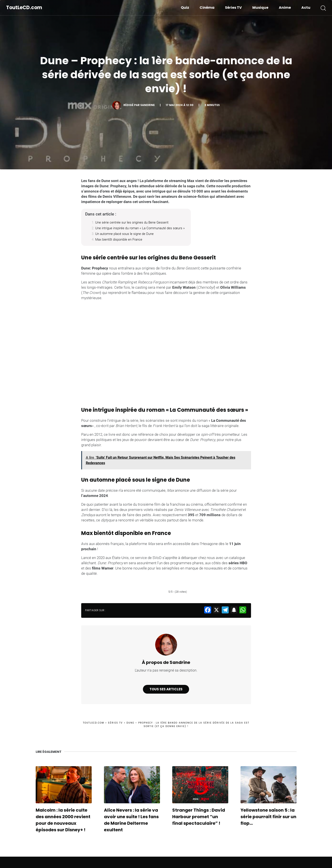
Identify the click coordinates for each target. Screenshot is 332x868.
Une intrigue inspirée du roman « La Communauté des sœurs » (140, 228)
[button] (323, 8)
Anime (285, 8)
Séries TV (233, 8)
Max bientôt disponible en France (119, 240)
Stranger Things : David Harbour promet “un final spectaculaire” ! (199, 817)
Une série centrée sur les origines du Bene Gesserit (132, 222)
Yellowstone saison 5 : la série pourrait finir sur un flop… (268, 817)
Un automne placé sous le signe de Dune (124, 234)
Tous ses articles (166, 689)
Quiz (185, 8)
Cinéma (207, 8)
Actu (306, 8)
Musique (260, 8)
